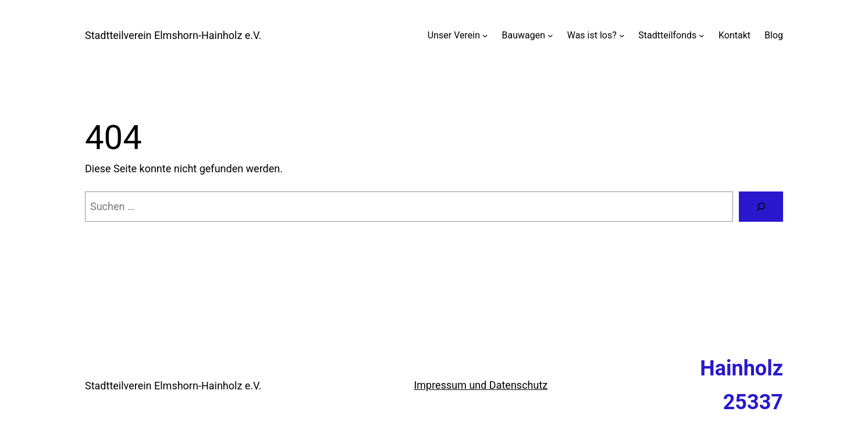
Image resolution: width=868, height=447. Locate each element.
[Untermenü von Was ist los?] (622, 36)
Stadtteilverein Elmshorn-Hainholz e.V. (173, 35)
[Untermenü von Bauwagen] (550, 36)
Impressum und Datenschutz (481, 385)
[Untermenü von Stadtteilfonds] (702, 36)
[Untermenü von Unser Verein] (485, 36)
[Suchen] (761, 207)
